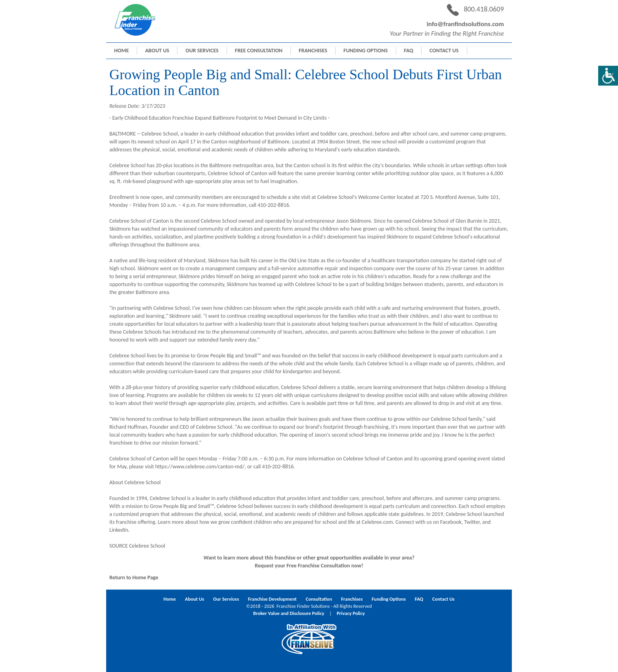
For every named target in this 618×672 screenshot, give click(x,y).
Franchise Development (272, 599)
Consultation (319, 599)
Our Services (202, 51)
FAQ (409, 51)
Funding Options (366, 51)
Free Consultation (259, 51)
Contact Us (444, 51)
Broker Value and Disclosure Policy (289, 613)
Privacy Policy (351, 613)
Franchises (313, 51)
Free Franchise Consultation (318, 566)
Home (121, 51)
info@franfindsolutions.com (465, 24)
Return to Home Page (134, 577)
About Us (157, 51)
